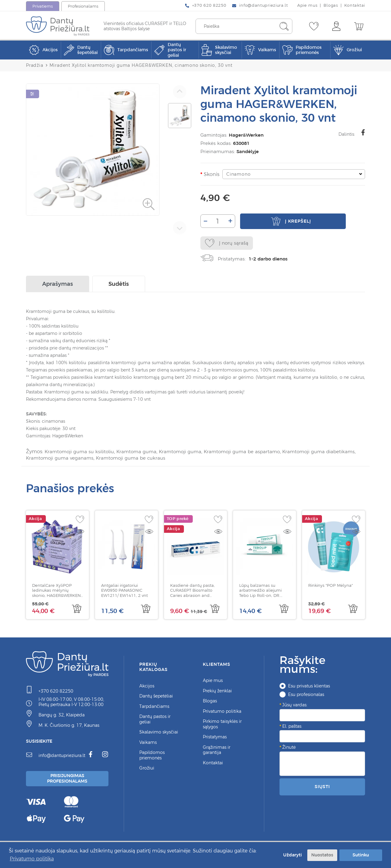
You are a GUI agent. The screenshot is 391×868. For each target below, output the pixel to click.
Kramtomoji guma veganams (93, 459)
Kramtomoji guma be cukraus (166, 459)
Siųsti (322, 787)
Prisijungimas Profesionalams (68, 780)
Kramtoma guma (140, 453)
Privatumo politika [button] (32, 859)
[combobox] (293, 174)
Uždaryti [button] (291, 855)
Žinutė (289, 748)
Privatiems (43, 6)
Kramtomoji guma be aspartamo (249, 453)
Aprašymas (58, 285)
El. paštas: (292, 727)
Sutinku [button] (361, 855)
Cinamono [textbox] (237, 174)
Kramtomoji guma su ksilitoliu (81, 453)
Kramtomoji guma (185, 453)
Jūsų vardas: (295, 706)
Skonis (210, 174)
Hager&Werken (245, 135)
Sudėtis (119, 285)
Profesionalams (83, 6)
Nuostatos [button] (322, 855)
